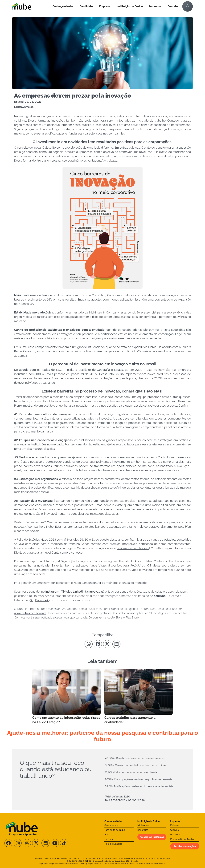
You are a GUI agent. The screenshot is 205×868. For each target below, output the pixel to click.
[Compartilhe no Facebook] (98, 644)
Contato (173, 6)
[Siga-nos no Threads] (27, 843)
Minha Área (143, 825)
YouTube (160, 596)
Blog (107, 835)
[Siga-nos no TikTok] (64, 843)
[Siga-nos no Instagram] (18, 843)
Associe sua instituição (152, 837)
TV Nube (109, 839)
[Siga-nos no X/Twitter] (36, 843)
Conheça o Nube (63, 6)
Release (174, 825)
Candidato (86, 6)
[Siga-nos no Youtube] (55, 843)
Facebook (42, 600)
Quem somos (111, 825)
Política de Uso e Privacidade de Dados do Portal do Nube (144, 858)
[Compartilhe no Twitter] (107, 644)
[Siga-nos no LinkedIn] (45, 843)
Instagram (53, 592)
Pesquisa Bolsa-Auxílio (182, 839)
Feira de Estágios (113, 844)
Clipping (175, 830)
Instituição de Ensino (130, 6)
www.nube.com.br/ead (30, 613)
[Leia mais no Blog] (66, 697)
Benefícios (143, 830)
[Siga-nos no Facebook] (8, 843)
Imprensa (155, 6)
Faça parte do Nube (115, 830)
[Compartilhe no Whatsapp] (89, 644)
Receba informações (185, 846)
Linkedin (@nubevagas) (89, 592)
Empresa (105, 6)
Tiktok (66, 592)
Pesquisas (175, 835)
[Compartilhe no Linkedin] (116, 644)
